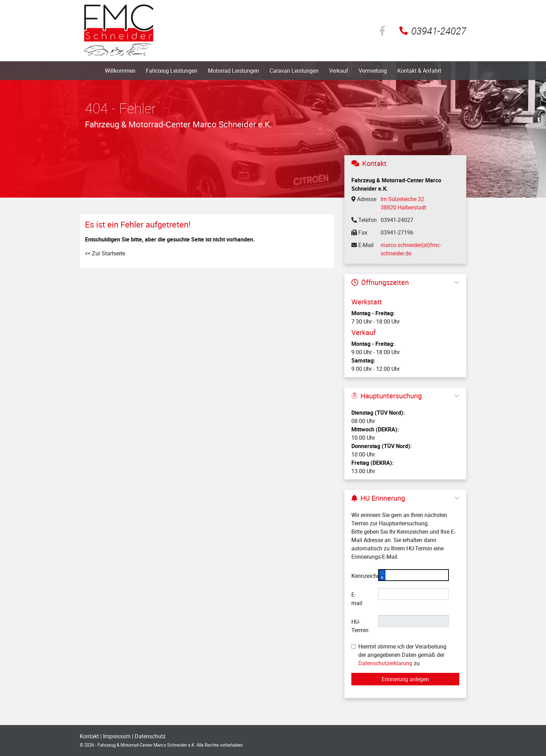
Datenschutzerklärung (385, 663)
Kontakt (89, 736)
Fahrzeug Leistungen (172, 71)
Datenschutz (150, 736)
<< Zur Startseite (105, 253)
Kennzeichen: (362, 576)
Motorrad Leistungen (233, 71)
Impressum (117, 736)
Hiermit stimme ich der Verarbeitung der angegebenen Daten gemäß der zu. (399, 655)
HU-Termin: (361, 626)
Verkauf (339, 71)
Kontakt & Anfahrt (419, 71)
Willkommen (120, 71)
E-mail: (357, 599)
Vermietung (373, 71)
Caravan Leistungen (294, 71)
